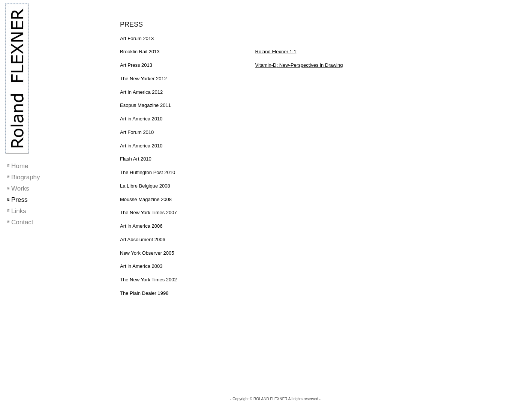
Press (19, 200)
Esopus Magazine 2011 (145, 105)
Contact (22, 222)
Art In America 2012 (141, 92)
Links (19, 211)
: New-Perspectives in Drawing (309, 65)
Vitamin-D (266, 65)
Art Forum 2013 (137, 38)
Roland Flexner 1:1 (276, 52)
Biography (26, 177)
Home (20, 166)
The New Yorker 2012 (143, 79)
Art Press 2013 (136, 65)
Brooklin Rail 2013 (140, 52)
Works (20, 188)
